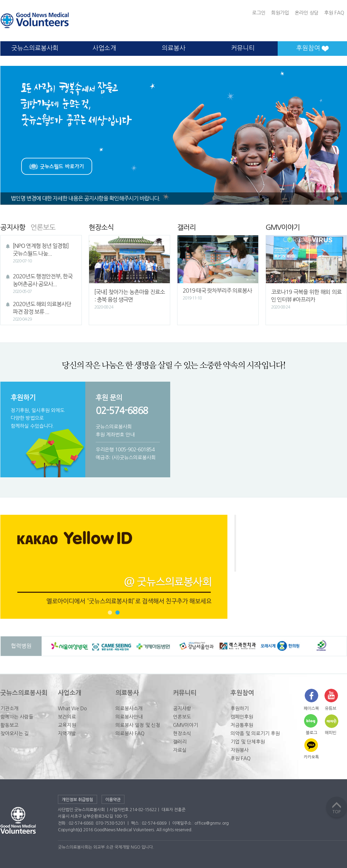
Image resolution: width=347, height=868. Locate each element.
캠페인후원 (242, 717)
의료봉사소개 (129, 709)
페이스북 (311, 709)
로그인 (259, 13)
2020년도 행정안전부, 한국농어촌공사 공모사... (43, 284)
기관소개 (9, 709)
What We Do (72, 709)
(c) (80, 830)
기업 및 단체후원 (248, 742)
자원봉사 (240, 750)
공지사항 (182, 709)
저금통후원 (242, 725)
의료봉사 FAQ (130, 734)
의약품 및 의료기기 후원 (255, 734)
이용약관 (113, 800)
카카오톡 (311, 757)
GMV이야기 (185, 725)
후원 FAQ (334, 13)
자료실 (180, 750)
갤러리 (180, 742)
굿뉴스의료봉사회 (35, 48)
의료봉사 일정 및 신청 (138, 725)
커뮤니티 (243, 48)
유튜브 (331, 709)
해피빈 (331, 733)
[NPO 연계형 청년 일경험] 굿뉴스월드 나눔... (43, 254)
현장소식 (182, 734)
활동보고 (9, 725)
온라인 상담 (307, 13)
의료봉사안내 (129, 717)
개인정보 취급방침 (77, 800)
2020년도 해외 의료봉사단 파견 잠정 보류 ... (43, 312)
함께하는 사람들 (17, 717)
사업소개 (104, 48)
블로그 (311, 733)
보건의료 (67, 717)
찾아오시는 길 (15, 734)
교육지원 (67, 725)
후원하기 (240, 709)
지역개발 (67, 734)
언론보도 (182, 717)
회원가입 (280, 13)
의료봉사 (174, 48)
